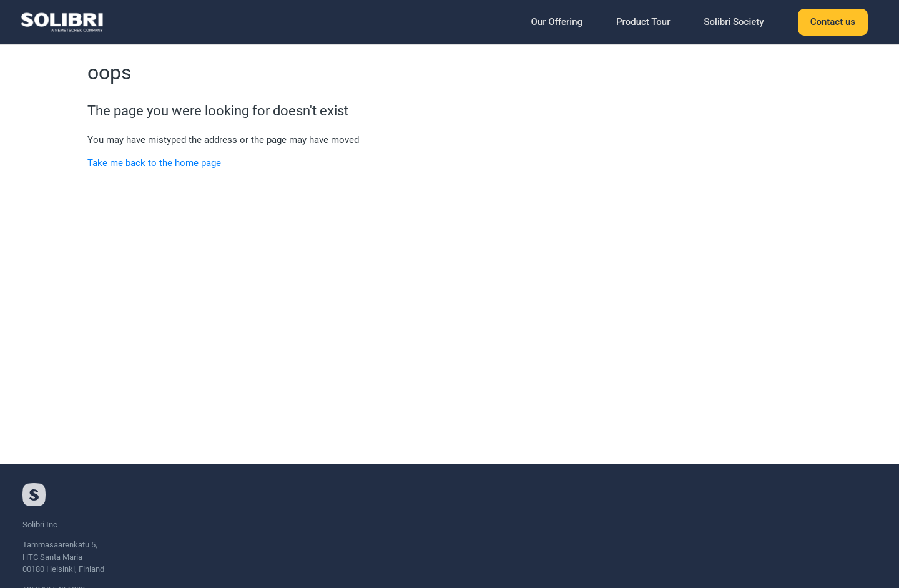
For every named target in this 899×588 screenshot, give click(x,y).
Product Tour (643, 22)
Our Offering (557, 22)
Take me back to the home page (154, 163)
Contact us (833, 22)
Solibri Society (734, 22)
